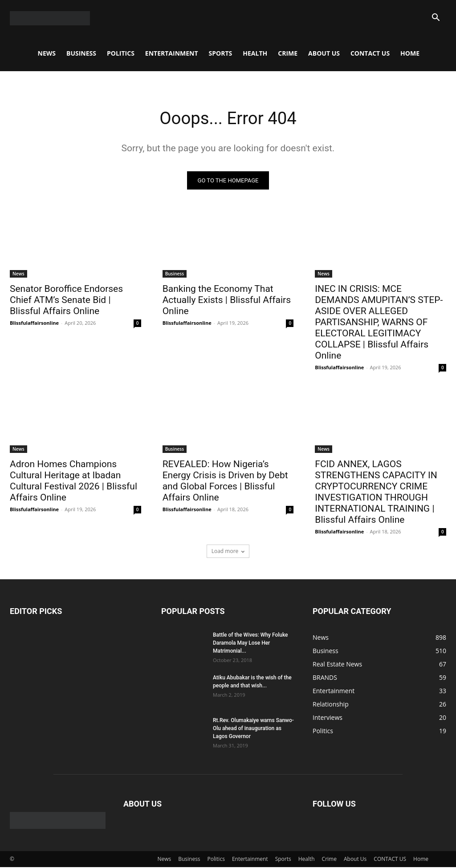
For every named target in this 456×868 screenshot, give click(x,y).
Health (255, 53)
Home (410, 53)
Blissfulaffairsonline (34, 323)
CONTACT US (370, 53)
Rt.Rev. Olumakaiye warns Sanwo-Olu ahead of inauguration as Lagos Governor (253, 729)
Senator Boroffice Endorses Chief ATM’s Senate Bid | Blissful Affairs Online (66, 300)
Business (81, 53)
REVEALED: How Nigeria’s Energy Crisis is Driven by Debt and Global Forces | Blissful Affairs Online (225, 482)
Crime (288, 53)
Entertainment (172, 53)
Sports (221, 53)
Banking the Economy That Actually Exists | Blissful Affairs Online (227, 300)
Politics (121, 53)
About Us (324, 53)
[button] (436, 18)
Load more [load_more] (228, 552)
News (47, 53)
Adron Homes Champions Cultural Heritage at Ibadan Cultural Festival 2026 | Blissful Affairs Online (73, 482)
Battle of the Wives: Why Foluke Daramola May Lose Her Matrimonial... (250, 644)
